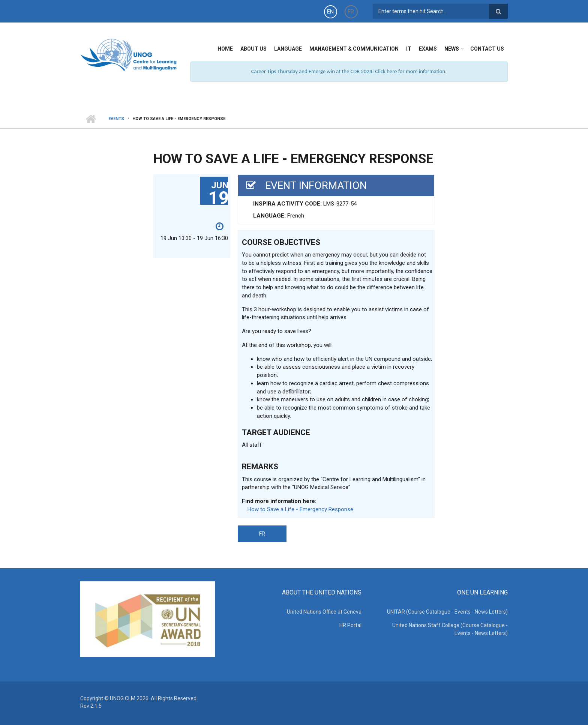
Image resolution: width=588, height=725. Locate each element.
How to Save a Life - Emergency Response (300, 509)
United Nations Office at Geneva (324, 612)
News (452, 49)
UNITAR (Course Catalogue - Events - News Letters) (447, 612)
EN (330, 12)
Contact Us (487, 49)
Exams (428, 49)
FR (351, 12)
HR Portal (350, 625)
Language (288, 49)
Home (225, 49)
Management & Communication (354, 49)
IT (409, 49)
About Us (253, 49)
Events (116, 119)
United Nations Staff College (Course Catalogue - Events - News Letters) (450, 629)
